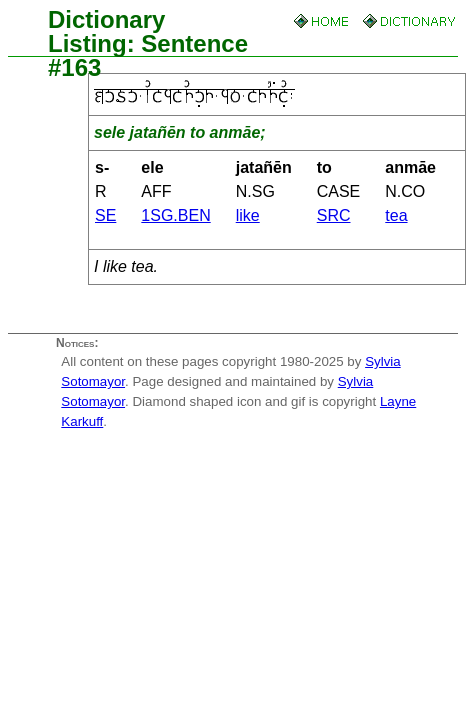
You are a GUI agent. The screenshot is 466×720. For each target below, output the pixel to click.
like (248, 215)
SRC (334, 215)
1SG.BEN (175, 215)
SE (105, 215)
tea (396, 215)
